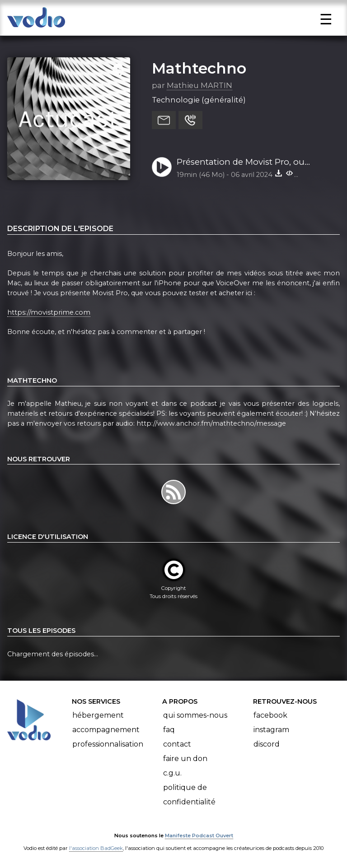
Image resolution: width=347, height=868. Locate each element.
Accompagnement (106, 730)
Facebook (270, 715)
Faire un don (185, 759)
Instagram (271, 730)
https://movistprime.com (49, 312)
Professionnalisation (108, 744)
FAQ (169, 730)
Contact (177, 744)
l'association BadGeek (96, 848)
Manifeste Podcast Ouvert (199, 836)
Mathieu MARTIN (199, 85)
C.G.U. (172, 773)
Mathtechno (199, 68)
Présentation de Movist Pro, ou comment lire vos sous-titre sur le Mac (246, 162)
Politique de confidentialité (189, 795)
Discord (267, 744)
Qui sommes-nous (195, 715)
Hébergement (98, 715)
